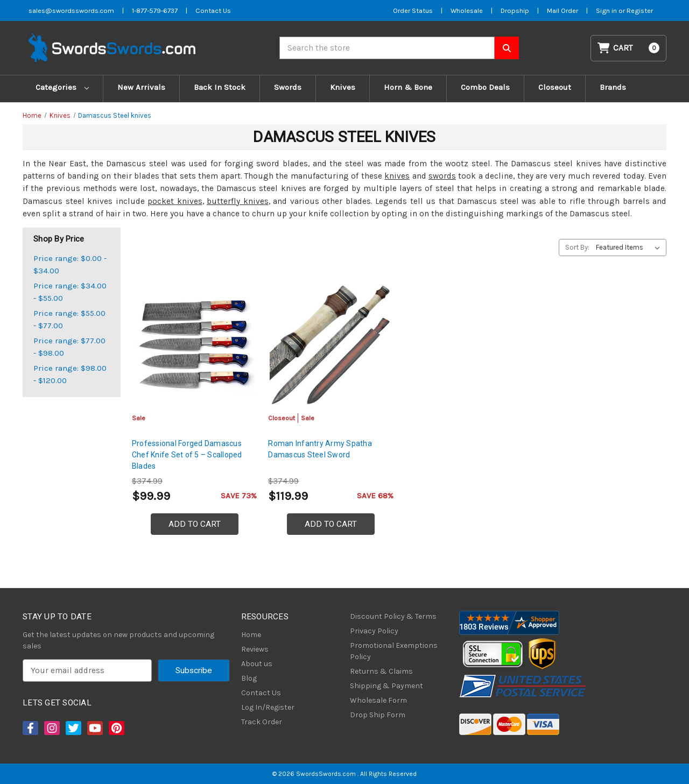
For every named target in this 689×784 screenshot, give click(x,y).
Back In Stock (220, 87)
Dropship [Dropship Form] (515, 10)
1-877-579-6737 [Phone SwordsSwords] (155, 10)
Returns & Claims (381, 671)
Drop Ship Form (378, 715)
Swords (288, 87)
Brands (613, 87)
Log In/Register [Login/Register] (268, 707)
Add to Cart (195, 524)
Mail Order (563, 10)
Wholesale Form (378, 700)
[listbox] (630, 248)
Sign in (607, 10)
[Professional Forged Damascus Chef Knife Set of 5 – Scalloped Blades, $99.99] (195, 345)
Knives (343, 87)
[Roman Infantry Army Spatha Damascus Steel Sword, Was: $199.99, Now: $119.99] (331, 345)
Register (640, 10)
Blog (249, 678)
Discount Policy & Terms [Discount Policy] (393, 616)
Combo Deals (485, 87)
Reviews (255, 649)
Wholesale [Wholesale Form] (467, 10)
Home (251, 635)
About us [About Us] (257, 664)
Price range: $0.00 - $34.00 (70, 264)
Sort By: (577, 247)
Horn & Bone (408, 87)
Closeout (555, 87)
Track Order (262, 722)
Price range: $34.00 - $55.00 (70, 292)
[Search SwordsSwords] (507, 48)
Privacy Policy (374, 631)
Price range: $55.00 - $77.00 (69, 319)
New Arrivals (141, 87)
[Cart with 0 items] (629, 48)
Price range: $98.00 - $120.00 (70, 374)
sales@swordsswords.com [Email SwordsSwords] (71, 10)
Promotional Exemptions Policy (394, 651)
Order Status (413, 10)
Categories (62, 87)
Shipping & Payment (386, 686)
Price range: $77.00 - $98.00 (69, 347)
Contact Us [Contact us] (213, 10)
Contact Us (261, 693)
